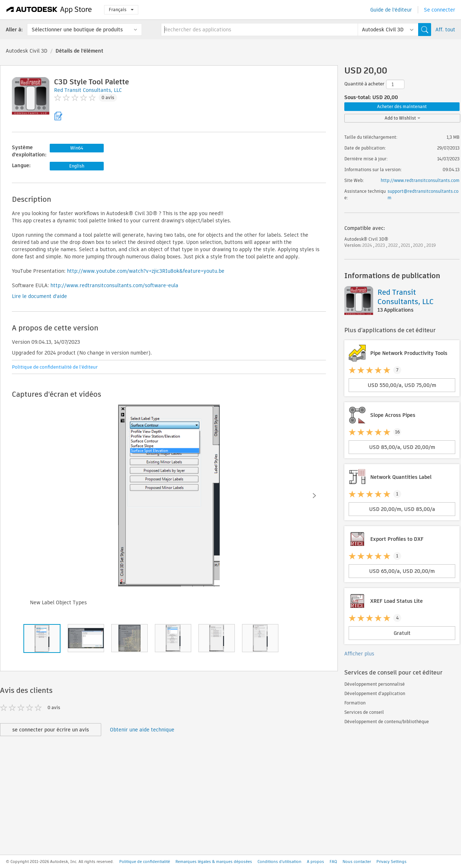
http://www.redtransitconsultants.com (420, 180)
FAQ (333, 862)
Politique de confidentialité (145, 862)
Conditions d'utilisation (279, 862)
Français (121, 10)
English (77, 166)
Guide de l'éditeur (391, 10)
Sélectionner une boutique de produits (77, 30)
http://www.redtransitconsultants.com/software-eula (114, 285)
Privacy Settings (391, 862)
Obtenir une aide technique (142, 730)
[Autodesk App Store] (49, 10)
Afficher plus (359, 654)
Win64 (77, 148)
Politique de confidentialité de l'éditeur (55, 367)
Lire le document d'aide (39, 296)
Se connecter (440, 10)
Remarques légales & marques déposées (214, 862)
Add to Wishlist (402, 118)
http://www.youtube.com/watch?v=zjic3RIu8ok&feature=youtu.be (146, 271)
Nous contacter (357, 862)
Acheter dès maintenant (402, 106)
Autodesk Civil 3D (27, 51)
